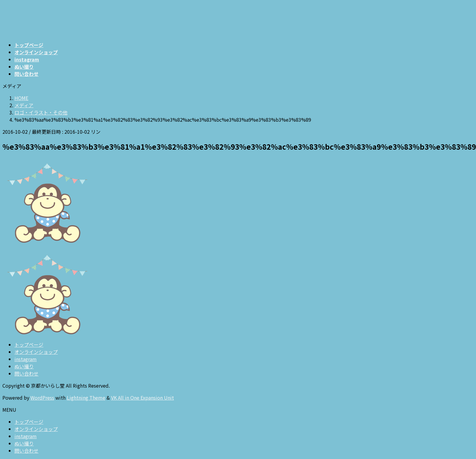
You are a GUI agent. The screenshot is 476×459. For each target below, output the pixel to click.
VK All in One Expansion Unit (142, 398)
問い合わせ (26, 373)
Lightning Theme (86, 398)
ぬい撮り (24, 366)
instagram (26, 359)
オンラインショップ (36, 352)
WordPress (42, 398)
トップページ (29, 345)
